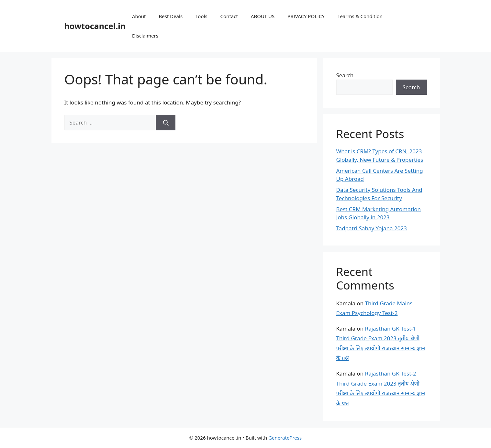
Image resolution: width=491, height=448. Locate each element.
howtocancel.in (95, 26)
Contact (229, 16)
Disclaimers (145, 36)
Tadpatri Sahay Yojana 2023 (372, 228)
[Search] (166, 123)
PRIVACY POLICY (306, 16)
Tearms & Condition (360, 16)
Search (345, 75)
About (139, 16)
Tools (201, 16)
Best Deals (171, 16)
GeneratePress (285, 438)
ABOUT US (263, 16)
